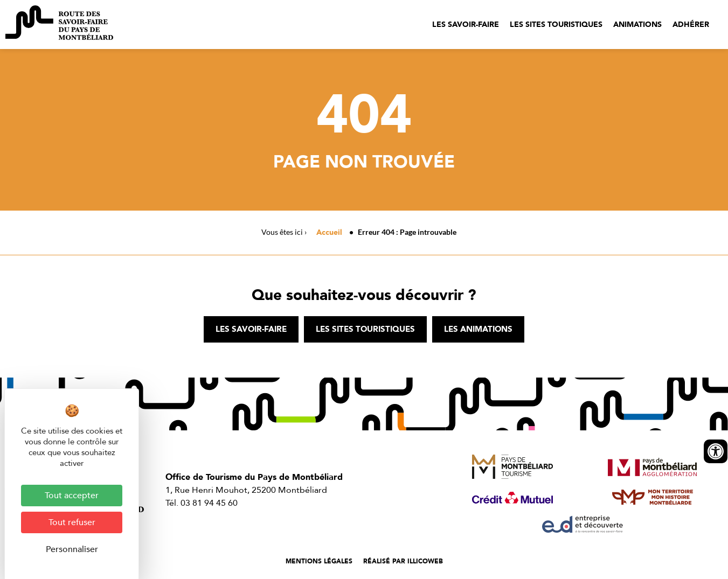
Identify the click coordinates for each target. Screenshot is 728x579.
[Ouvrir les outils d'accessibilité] (716, 451)
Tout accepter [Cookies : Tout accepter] (72, 496)
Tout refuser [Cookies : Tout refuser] (72, 522)
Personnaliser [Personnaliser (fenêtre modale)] (72, 549)
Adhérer (691, 25)
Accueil (329, 232)
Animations (637, 25)
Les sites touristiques (556, 25)
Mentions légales (319, 561)
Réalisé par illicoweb (403, 561)
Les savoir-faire (466, 25)
